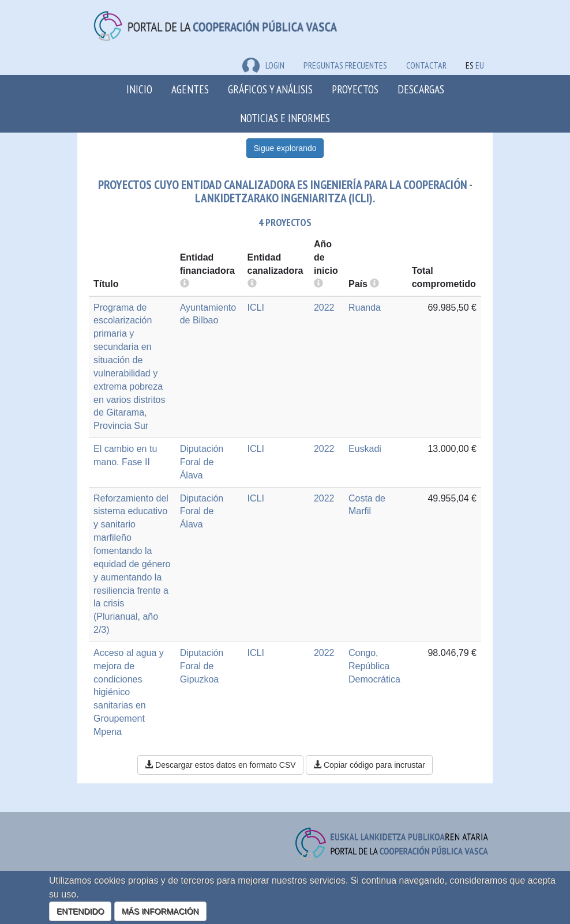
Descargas (421, 89)
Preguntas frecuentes (345, 65)
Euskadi (365, 449)
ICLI (256, 308)
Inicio (139, 89)
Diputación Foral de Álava (202, 462)
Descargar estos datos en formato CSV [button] (220, 765)
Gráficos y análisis (270, 89)
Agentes (190, 89)
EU (480, 65)
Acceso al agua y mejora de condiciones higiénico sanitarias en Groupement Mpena (129, 692)
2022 (324, 308)
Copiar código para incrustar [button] (369, 765)
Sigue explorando (285, 148)
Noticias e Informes (285, 118)
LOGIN (263, 65)
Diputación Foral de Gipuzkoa (202, 666)
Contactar (426, 65)
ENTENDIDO (80, 911)
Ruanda (365, 308)
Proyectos (355, 89)
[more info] (318, 284)
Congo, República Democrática (374, 666)
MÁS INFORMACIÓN (160, 911)
